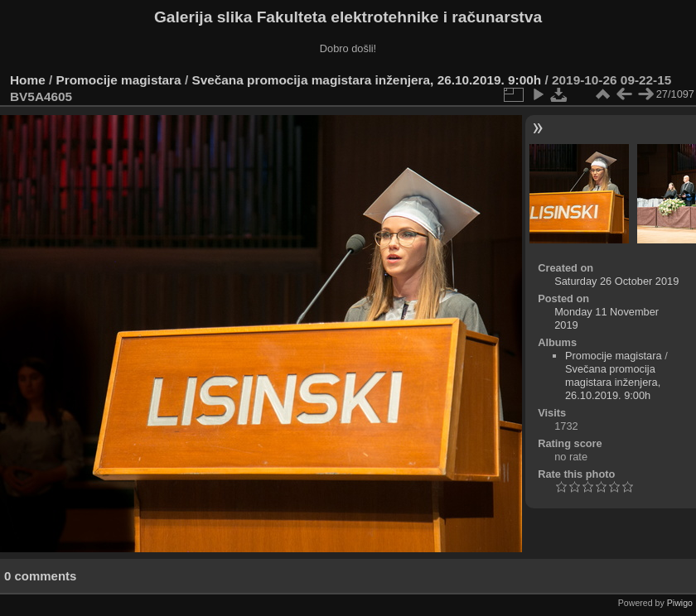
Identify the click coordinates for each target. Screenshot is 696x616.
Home (28, 80)
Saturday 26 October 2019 (616, 281)
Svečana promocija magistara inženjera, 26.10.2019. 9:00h (366, 80)
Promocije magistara (119, 80)
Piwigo (680, 603)
